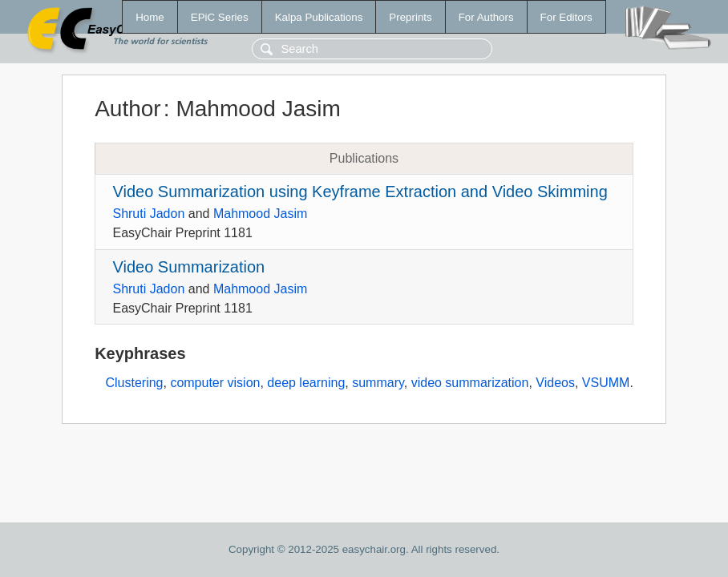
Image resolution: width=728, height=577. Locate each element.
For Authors (486, 17)
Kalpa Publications (319, 17)
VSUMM (606, 383)
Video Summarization (188, 267)
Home (150, 17)
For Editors (566, 17)
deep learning (306, 383)
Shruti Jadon (148, 214)
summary (378, 383)
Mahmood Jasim (260, 214)
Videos (555, 383)
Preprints (410, 17)
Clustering (134, 383)
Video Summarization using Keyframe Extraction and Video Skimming (360, 192)
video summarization (470, 383)
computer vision (215, 383)
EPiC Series (220, 17)
